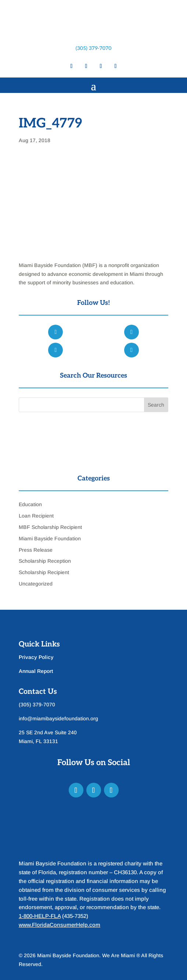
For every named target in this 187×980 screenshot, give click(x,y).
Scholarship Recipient (44, 572)
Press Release (36, 550)
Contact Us (38, 692)
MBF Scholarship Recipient (50, 527)
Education (30, 504)
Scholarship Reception (45, 561)
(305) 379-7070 (94, 48)
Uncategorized (36, 584)
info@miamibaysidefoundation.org (58, 718)
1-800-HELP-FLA (40, 916)
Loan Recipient (36, 516)
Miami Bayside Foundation (50, 538)
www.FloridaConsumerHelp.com (60, 925)
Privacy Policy (36, 657)
